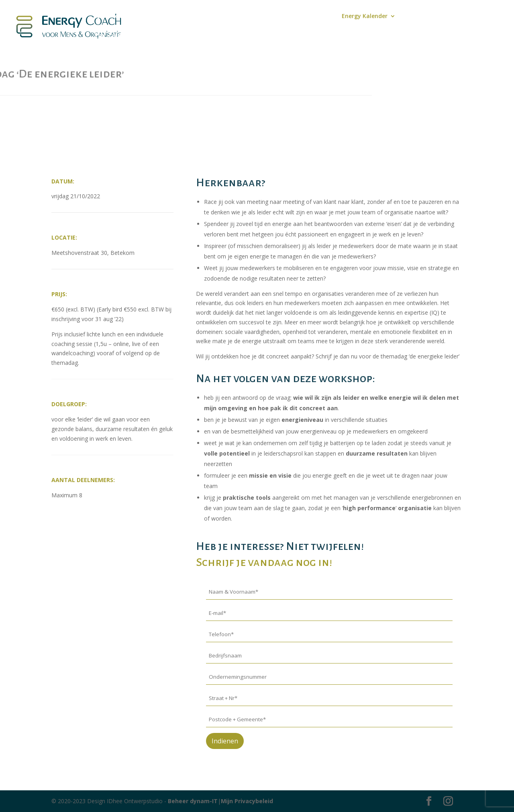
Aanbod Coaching (299, 16)
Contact (465, 16)
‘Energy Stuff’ (424, 16)
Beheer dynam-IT (193, 801)
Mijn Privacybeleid (247, 801)
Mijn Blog (250, 16)
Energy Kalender (365, 16)
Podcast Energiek (203, 16)
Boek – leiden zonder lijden (131, 16)
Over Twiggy (111, 35)
